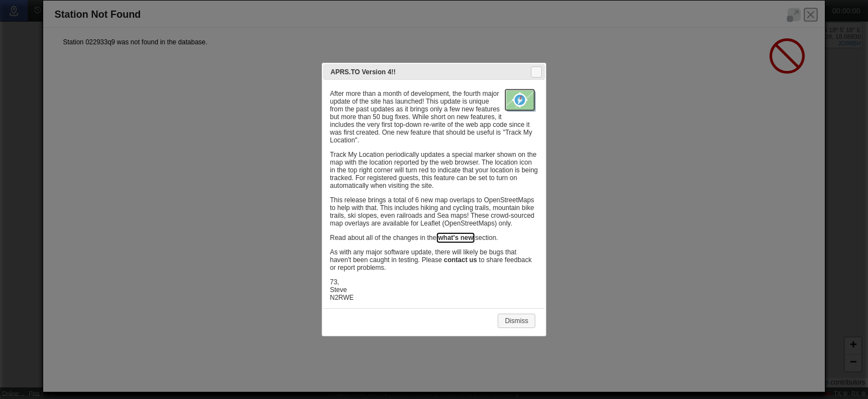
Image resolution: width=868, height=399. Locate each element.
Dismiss (516, 321)
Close (536, 72)
